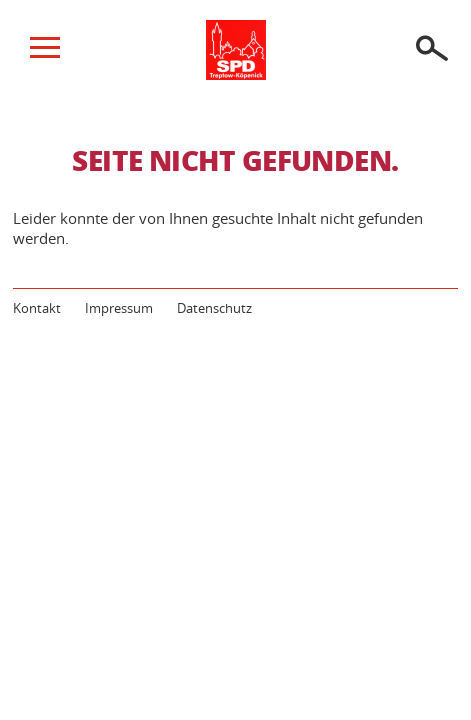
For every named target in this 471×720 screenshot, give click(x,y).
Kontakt (37, 308)
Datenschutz (214, 308)
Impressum (119, 308)
